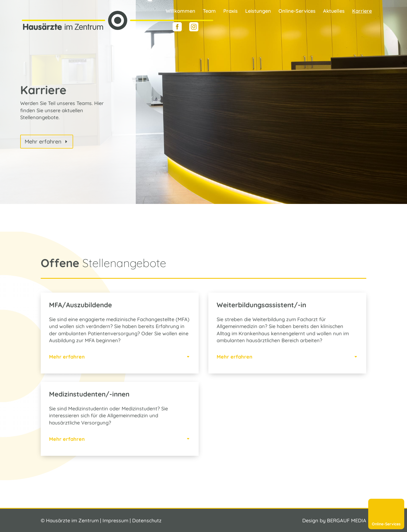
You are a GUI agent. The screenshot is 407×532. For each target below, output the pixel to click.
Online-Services (297, 12)
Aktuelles (334, 12)
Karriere (362, 12)
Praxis (231, 12)
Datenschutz (147, 521)
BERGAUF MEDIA (347, 521)
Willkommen (181, 12)
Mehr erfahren (43, 141)
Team (209, 12)
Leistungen (258, 12)
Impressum (115, 521)
